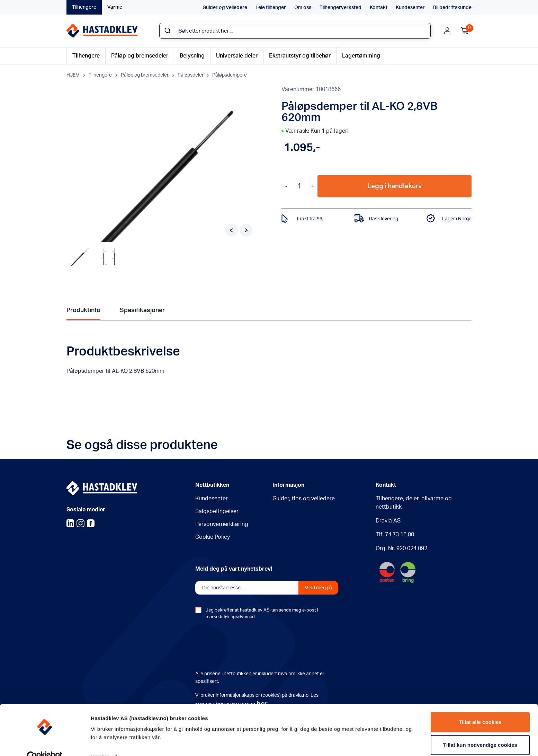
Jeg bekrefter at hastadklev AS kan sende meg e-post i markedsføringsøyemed (262, 614)
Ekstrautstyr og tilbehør (300, 56)
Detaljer (100, 742)
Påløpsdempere (230, 75)
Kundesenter (410, 8)
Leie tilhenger (271, 8)
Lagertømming (361, 56)
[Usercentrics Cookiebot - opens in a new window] (45, 742)
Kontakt (379, 8)
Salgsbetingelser (217, 512)
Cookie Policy (213, 537)
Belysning (192, 56)
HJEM (73, 75)
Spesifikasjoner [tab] (142, 310)
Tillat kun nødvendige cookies (480, 731)
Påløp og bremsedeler (140, 56)
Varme (115, 7)
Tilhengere (84, 7)
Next (246, 230)
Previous (231, 230)
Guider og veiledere (225, 8)
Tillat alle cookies (480, 708)
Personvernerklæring (222, 525)
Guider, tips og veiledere (304, 499)
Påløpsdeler (191, 75)
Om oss (303, 8)
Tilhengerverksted (340, 8)
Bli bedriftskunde (452, 8)
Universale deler (237, 56)
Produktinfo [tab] (83, 310)
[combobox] (295, 31)
